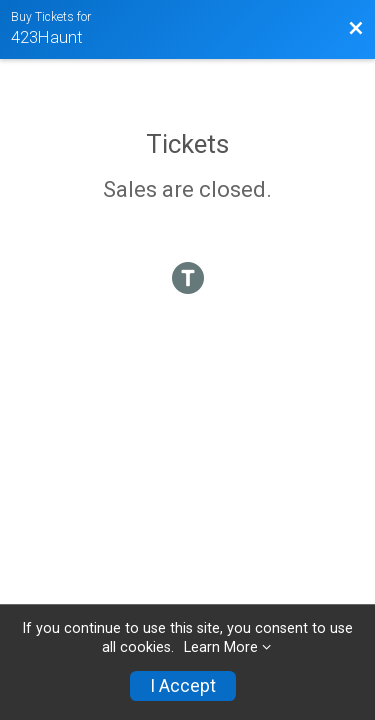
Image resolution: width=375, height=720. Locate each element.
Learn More (221, 647)
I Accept (183, 686)
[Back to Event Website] (356, 29)
